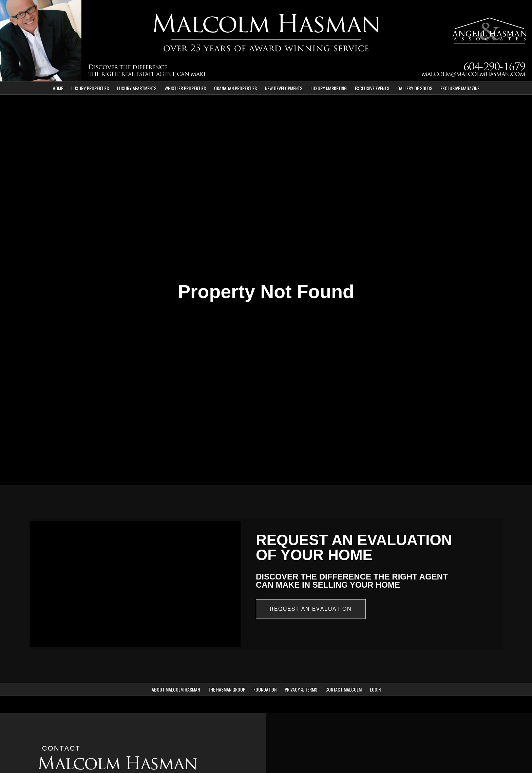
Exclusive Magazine (460, 88)
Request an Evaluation (311, 609)
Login (375, 689)
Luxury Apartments (137, 88)
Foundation (265, 689)
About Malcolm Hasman (176, 689)
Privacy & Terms (301, 689)
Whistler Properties (185, 88)
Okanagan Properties (235, 88)
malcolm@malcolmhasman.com (473, 75)
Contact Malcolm (344, 689)
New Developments (284, 88)
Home (58, 88)
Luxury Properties (90, 88)
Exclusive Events (372, 88)
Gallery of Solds (415, 88)
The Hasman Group (227, 689)
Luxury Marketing (329, 88)
